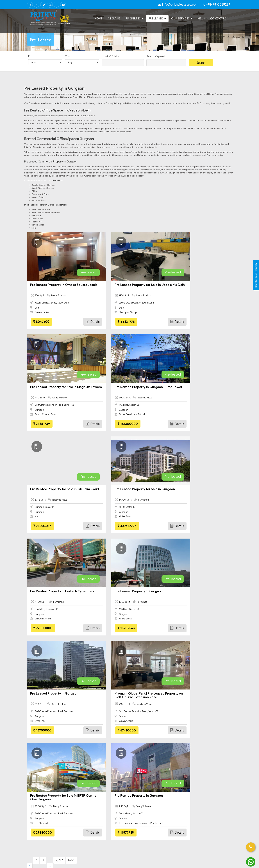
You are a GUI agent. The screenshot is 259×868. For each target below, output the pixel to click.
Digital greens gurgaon (94, 693)
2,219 (59, 656)
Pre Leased (157, 19)
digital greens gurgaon (94, 707)
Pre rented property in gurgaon (99, 714)
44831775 (112, 322)
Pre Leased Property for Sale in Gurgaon (194, 389)
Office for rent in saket (197, 693)
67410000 (42, 628)
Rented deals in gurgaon (198, 707)
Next (71, 656)
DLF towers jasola (40, 693)
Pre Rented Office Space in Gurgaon (102, 728)
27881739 (182, 322)
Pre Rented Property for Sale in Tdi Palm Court (126, 389)
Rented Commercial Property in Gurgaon (150, 728)
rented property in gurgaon (45, 707)
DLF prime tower (142, 680)
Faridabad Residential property (52, 796)
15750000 (183, 526)
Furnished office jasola (94, 680)
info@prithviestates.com (151, 763)
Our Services (182, 19)
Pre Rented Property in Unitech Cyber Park (59, 491)
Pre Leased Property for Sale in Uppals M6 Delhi (129, 287)
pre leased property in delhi (148, 714)
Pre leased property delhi (198, 680)
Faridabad (36, 778)
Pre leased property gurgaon (200, 687)
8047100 (41, 322)
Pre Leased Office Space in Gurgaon (50, 728)
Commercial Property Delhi (50, 760)
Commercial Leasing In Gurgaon (53, 817)
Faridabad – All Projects (48, 800)
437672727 (183, 424)
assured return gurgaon (146, 707)
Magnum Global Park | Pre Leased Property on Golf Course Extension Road (56, 595)
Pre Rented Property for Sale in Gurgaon (53, 721)
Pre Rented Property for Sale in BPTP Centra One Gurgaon (128, 593)
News (201, 19)
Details (79, 322)
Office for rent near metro (96, 700)
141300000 (43, 424)
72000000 (43, 526)
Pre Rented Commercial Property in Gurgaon (204, 721)
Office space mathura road (45, 700)
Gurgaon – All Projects (47, 835)
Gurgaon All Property (42, 805)
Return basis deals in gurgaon (200, 700)
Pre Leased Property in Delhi (38, 180)
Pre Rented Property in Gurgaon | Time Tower (59, 389)
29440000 (113, 628)
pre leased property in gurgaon (47, 714)
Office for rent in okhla (94, 687)
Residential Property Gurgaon (51, 826)
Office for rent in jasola (43, 687)
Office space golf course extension (152, 693)
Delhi (33, 751)
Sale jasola (139, 700)
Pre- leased (74, 272)
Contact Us (218, 19)
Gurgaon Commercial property (52, 822)
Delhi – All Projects (45, 774)
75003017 (112, 424)
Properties (135, 19)
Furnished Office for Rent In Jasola (50, 840)
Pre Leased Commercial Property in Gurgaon (152, 721)
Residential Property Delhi (49, 765)
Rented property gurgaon (147, 687)
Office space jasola (41, 680)
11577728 (182, 628)
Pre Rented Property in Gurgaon (195, 591)
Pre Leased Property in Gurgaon (124, 489)
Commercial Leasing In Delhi (50, 756)
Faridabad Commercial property (53, 791)
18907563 (112, 526)
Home (98, 19)
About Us (114, 19)
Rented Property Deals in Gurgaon (100, 721)
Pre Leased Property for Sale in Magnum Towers (194, 287)
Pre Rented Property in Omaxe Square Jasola (59, 287)
